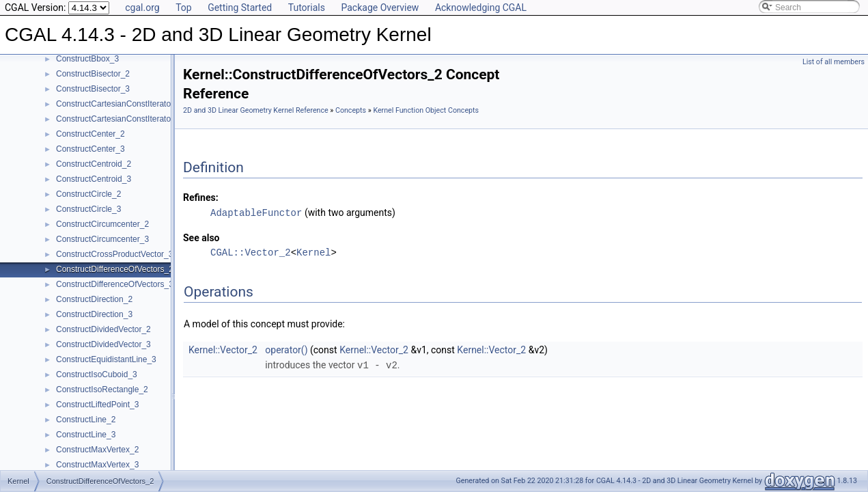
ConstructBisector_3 (93, 89)
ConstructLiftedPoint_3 (97, 405)
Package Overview (380, 8)
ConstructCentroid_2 (94, 164)
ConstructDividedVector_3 (103, 344)
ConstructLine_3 (86, 435)
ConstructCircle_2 (88, 194)
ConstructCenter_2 (90, 134)
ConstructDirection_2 (94, 299)
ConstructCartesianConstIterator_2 (119, 104)
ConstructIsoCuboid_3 (97, 374)
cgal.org (142, 8)
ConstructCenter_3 (90, 149)
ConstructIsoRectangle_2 (102, 389)
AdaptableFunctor (256, 212)
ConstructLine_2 (86, 420)
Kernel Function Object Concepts (426, 110)
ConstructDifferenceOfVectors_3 (115, 284)
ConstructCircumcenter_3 (102, 239)
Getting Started (240, 8)
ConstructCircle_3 (88, 209)
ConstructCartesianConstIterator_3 (119, 119)
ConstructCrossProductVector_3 (114, 254)
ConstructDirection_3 (94, 314)
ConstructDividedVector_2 (103, 329)
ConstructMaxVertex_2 (97, 450)
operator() (286, 349)
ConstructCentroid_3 (94, 179)
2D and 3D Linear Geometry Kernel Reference (256, 110)
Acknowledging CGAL (481, 8)
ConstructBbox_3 (87, 59)
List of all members (834, 62)
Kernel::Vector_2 (223, 349)
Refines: (201, 197)
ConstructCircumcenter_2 (102, 224)
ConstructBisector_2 (93, 74)
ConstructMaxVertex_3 (97, 465)
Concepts (351, 110)
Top (184, 8)
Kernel (313, 252)
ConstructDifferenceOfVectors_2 (115, 269)
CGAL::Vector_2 (251, 252)
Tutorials (307, 8)
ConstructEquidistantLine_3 (106, 359)
